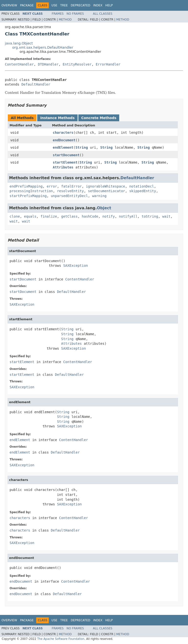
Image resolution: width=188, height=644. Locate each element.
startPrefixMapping (28, 196)
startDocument (66, 155)
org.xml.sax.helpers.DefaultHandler (43, 47)
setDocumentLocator (106, 191)
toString (150, 216)
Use (54, 5)
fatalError (71, 186)
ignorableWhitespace (106, 186)
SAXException (76, 266)
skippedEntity (143, 191)
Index (98, 5)
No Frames (75, 14)
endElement (63, 147)
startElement (65, 162)
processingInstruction (31, 191)
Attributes (63, 167)
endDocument (64, 140)
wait (166, 216)
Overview (9, 5)
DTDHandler (48, 64)
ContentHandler (19, 64)
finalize (49, 216)
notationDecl (142, 186)
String (82, 147)
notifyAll (128, 216)
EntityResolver (77, 64)
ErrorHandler (108, 64)
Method (65, 20)
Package (27, 5)
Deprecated (81, 5)
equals (30, 216)
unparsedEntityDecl (70, 196)
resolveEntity (70, 191)
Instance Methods (57, 118)
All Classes (103, 14)
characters (63, 133)
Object (104, 208)
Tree (64, 5)
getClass (69, 216)
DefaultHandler (36, 84)
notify (109, 216)
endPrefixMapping (26, 186)
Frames (58, 14)
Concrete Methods (99, 118)
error (52, 186)
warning (99, 196)
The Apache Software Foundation (61, 639)
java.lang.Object (19, 43)
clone (15, 216)
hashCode (90, 216)
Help (109, 5)
